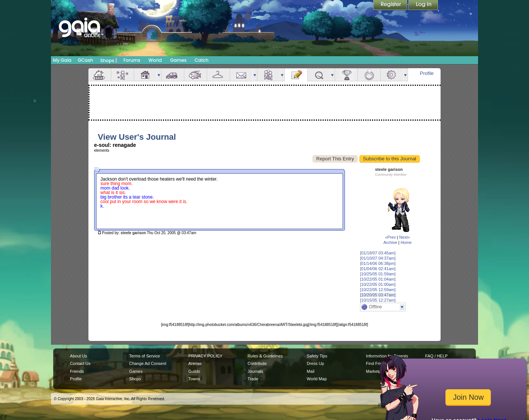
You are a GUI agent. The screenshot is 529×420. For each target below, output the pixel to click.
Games (178, 60)
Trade (253, 379)
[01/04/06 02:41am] (378, 269)
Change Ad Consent (148, 363)
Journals (256, 371)
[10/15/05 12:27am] (378, 300)
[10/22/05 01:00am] (378, 284)
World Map (317, 379)
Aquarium (196, 75)
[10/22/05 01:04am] (378, 279)
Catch (202, 60)
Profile (427, 73)
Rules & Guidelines (265, 356)
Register (391, 6)
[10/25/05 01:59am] (378, 274)
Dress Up (315, 363)
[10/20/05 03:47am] (378, 295)
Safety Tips (317, 356)
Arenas (195, 363)
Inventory (218, 75)
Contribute (257, 363)
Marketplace (377, 371)
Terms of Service (145, 356)
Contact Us (80, 363)
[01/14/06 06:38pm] (378, 263)
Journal (296, 75)
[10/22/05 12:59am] (378, 290)
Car (173, 75)
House (145, 75)
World (155, 60)
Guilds (194, 371)
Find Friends (377, 363)
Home (406, 242)
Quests (319, 75)
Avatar (123, 75)
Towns (194, 379)
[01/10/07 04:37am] (378, 258)
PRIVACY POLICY (205, 356)
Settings (392, 75)
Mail (241, 75)
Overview (100, 75)
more (159, 75)
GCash (86, 60)
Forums (132, 60)
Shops (109, 60)
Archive (390, 242)
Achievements (346, 75)
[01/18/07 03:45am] (378, 253)
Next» (404, 237)
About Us (78, 356)
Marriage (369, 75)
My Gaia (62, 60)
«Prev (391, 237)
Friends (269, 75)
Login (423, 6)
